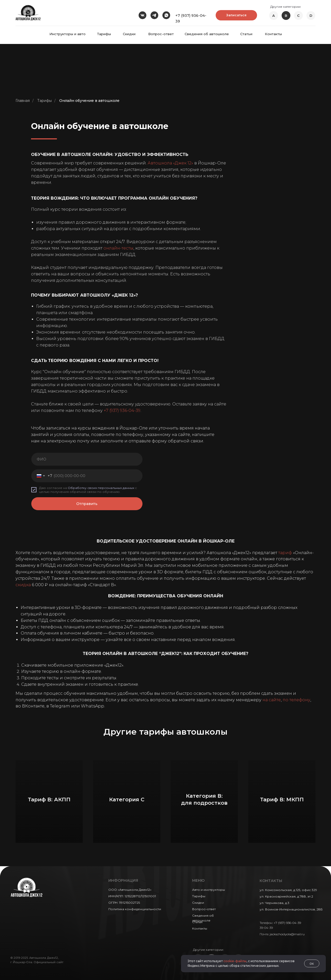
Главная (23, 101)
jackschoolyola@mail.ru (287, 934)
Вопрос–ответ (204, 909)
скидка (23, 585)
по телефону (296, 700)
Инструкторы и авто (67, 34)
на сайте (272, 700)
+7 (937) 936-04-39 (122, 410)
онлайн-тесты (118, 248)
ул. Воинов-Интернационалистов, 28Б (291, 909)
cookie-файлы (235, 961)
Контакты (273, 34)
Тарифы (104, 34)
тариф (285, 553)
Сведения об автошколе (207, 34)
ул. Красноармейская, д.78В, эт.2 (286, 896)
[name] (87, 459)
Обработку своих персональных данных (101, 488)
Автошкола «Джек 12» (170, 163)
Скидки (129, 34)
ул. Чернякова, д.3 (274, 903)
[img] (28, 12)
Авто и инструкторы (209, 890)
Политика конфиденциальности (135, 909)
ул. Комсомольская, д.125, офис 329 (288, 890)
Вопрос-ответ (161, 34)
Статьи (246, 34)
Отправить (87, 504)
